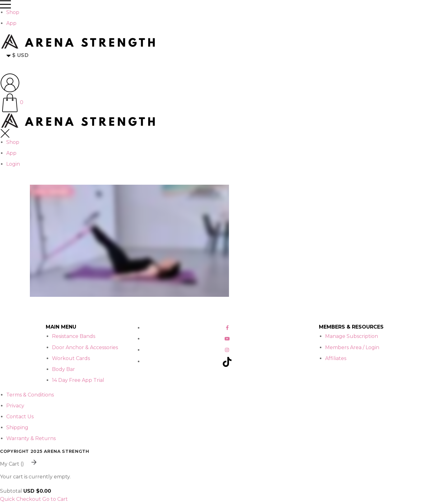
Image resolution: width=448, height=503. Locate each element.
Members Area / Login (352, 347)
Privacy (15, 406)
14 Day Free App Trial (78, 380)
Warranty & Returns (31, 438)
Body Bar (63, 369)
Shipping (17, 427)
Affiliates (336, 358)
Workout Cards (71, 358)
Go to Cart (55, 499)
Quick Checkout (21, 499)
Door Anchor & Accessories (85, 347)
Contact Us (20, 417)
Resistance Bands (74, 336)
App (11, 23)
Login (13, 164)
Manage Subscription (352, 336)
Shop (13, 12)
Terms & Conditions (30, 395)
